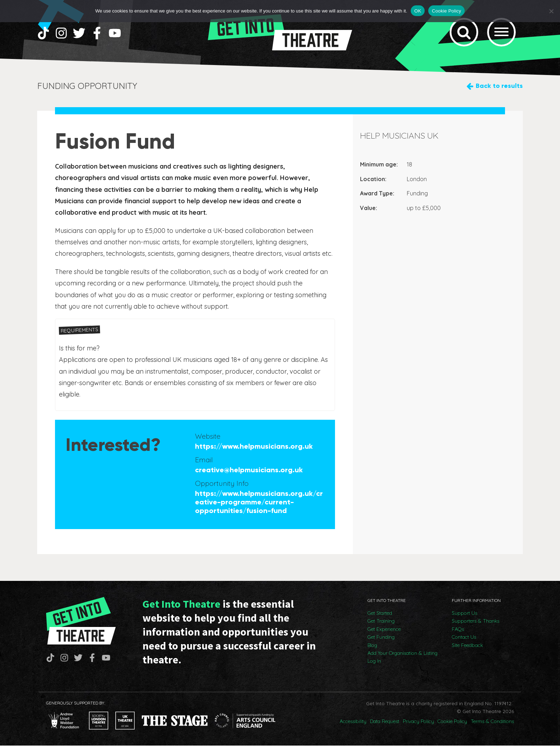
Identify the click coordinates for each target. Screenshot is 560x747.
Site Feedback (467, 646)
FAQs (458, 631)
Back (499, 87)
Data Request (385, 722)
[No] (551, 11)
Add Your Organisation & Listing (402, 654)
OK (418, 11)
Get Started (380, 614)
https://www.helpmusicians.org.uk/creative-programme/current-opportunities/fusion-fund (259, 503)
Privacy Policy (418, 722)
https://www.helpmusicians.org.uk (254, 448)
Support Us (464, 614)
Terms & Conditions (492, 722)
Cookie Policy (452, 722)
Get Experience (384, 631)
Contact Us (464, 638)
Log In (374, 662)
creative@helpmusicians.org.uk (249, 471)
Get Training (381, 622)
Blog (372, 646)
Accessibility (353, 722)
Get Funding (381, 638)
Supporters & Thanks (476, 622)
